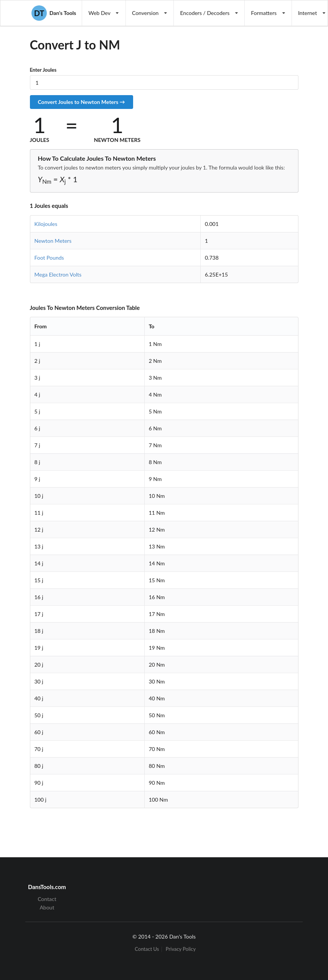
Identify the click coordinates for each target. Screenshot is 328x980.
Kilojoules (46, 224)
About (47, 907)
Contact (47, 899)
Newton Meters (53, 241)
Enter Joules (43, 70)
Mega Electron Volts (58, 274)
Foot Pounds (49, 258)
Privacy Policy (181, 949)
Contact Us (147, 949)
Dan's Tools (54, 13)
